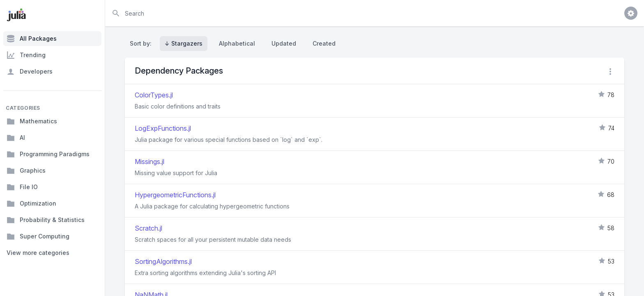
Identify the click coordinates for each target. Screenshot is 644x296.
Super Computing (38, 236)
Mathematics (32, 121)
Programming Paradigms (48, 154)
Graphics (26, 171)
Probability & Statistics (46, 220)
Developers (30, 72)
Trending (26, 55)
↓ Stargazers (184, 43)
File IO (22, 187)
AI (16, 138)
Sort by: (142, 43)
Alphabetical (237, 43)
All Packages (32, 39)
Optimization (31, 203)
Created (324, 43)
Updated (284, 43)
